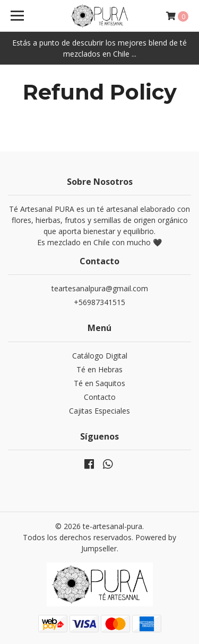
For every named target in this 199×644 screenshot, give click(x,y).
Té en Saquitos (99, 383)
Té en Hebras (99, 369)
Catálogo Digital (100, 356)
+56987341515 (99, 302)
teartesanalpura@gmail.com (100, 288)
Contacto (100, 397)
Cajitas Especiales (99, 411)
